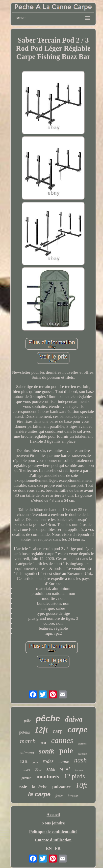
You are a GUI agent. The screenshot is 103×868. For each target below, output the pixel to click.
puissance (61, 787)
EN (49, 848)
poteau (24, 732)
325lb (51, 770)
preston (26, 778)
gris (35, 762)
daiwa (74, 719)
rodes (48, 761)
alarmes (82, 744)
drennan (79, 770)
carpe (77, 729)
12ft (41, 730)
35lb (38, 769)
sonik (47, 751)
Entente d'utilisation (53, 840)
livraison (73, 796)
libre (27, 770)
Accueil (53, 815)
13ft (24, 761)
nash (80, 760)
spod (65, 768)
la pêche (39, 787)
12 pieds (75, 776)
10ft (81, 785)
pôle (27, 721)
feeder (59, 796)
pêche (48, 718)
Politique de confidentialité (53, 832)
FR (58, 848)
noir (23, 787)
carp (58, 731)
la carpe (39, 794)
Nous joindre (53, 823)
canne (64, 761)
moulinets (48, 776)
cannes (62, 740)
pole (66, 751)
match (28, 741)
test (43, 743)
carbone (82, 754)
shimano (27, 753)
